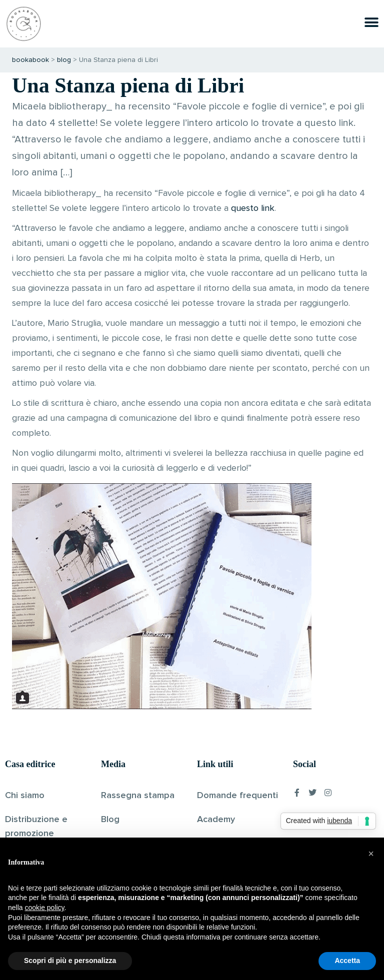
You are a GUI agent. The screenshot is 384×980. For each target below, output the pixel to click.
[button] (371, 854)
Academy (216, 820)
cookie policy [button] (44, 908)
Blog (110, 820)
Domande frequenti (237, 796)
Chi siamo (25, 796)
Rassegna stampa (138, 796)
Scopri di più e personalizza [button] (70, 961)
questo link (253, 208)
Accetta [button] (347, 961)
